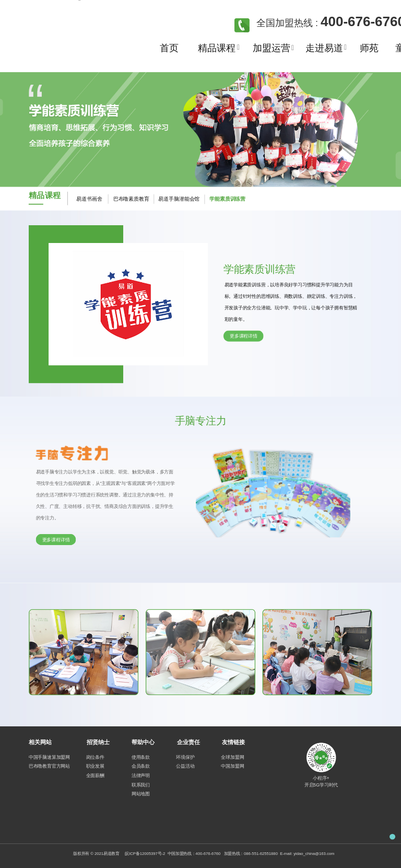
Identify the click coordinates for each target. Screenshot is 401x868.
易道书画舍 (89, 199)
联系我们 (141, 785)
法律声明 (141, 775)
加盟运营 (271, 48)
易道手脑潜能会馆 (172, 199)
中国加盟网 (232, 766)
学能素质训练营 (227, 199)
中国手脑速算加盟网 (49, 757)
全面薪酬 (95, 775)
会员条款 (141, 766)
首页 (169, 48)
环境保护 (185, 757)
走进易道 (324, 48)
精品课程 (216, 48)
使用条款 (141, 757)
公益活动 (185, 766)
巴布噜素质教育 (126, 199)
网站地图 (141, 794)
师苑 (369, 48)
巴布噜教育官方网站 (49, 766)
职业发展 (95, 766)
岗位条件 (95, 757)
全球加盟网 (232, 757)
